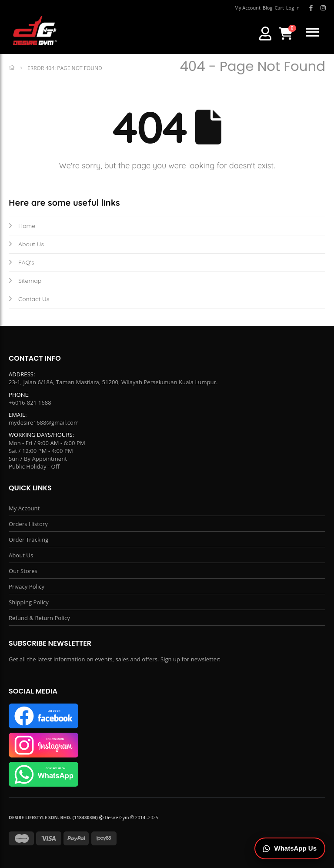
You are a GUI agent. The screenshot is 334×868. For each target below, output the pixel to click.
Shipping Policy (29, 602)
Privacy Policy (27, 586)
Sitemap (25, 281)
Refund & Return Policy (39, 618)
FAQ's (22, 262)
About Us (26, 244)
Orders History (28, 524)
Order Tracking (28, 540)
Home (22, 226)
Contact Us (29, 299)
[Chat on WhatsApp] (290, 849)
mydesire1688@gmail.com (44, 422)
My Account (24, 508)
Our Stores (23, 571)
